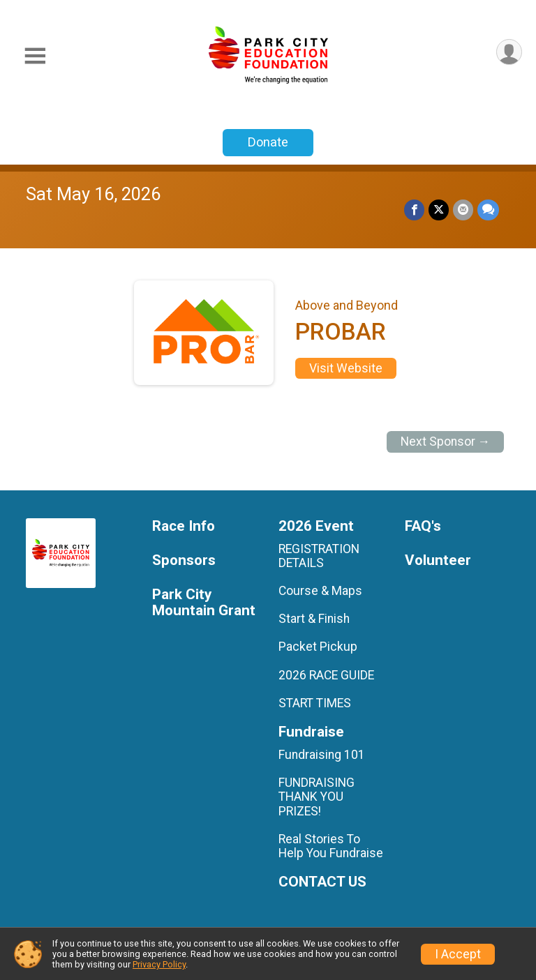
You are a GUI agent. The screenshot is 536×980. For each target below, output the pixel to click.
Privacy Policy (159, 964)
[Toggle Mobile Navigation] (35, 56)
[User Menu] (509, 52)
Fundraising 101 (322, 755)
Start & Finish (314, 619)
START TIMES (315, 703)
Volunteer (438, 560)
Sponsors (184, 560)
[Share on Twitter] (439, 210)
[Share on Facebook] (414, 210)
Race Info (184, 526)
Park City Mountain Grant (204, 603)
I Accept (458, 954)
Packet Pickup (318, 647)
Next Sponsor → (446, 442)
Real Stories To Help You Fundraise (331, 846)
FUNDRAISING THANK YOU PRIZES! (317, 797)
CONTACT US (322, 882)
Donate (268, 142)
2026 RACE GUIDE (326, 675)
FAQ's (423, 526)
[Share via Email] (463, 210)
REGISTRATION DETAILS (319, 556)
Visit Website (346, 368)
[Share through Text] (488, 210)
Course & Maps (320, 591)
